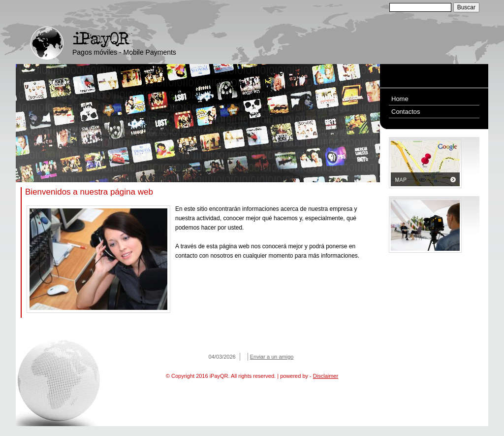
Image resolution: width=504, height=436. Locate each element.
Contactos (406, 112)
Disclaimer (326, 376)
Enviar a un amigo (272, 357)
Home (400, 99)
